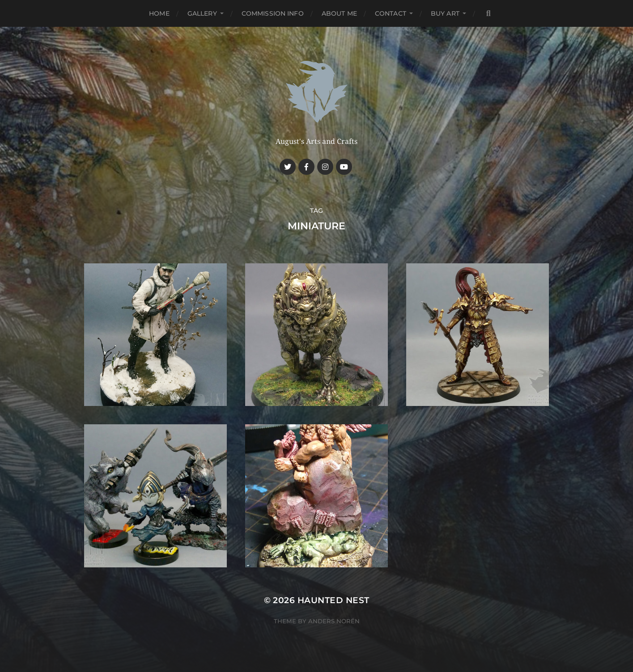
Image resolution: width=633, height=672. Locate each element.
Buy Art (445, 13)
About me (339, 13)
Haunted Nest (333, 600)
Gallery (202, 13)
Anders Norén (334, 621)
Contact (391, 13)
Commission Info (273, 13)
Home (159, 13)
